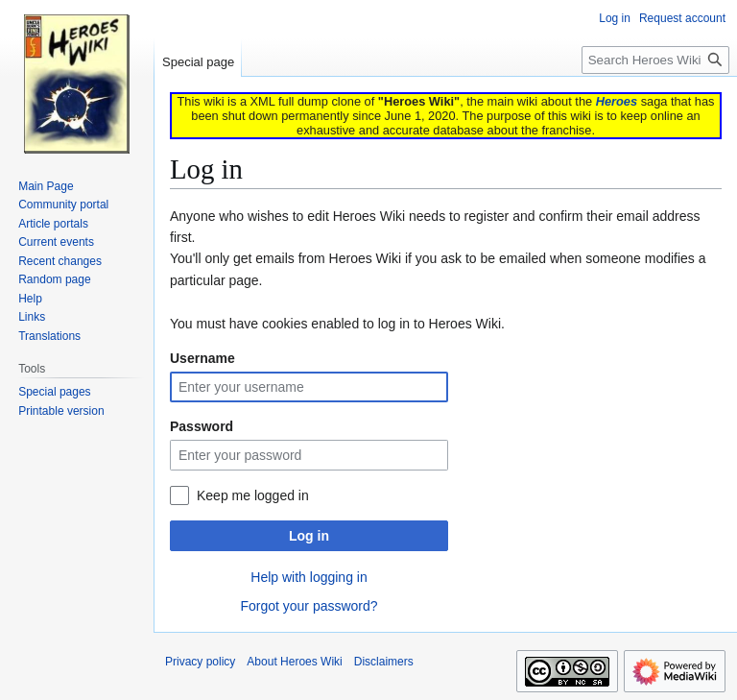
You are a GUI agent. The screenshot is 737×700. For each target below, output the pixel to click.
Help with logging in (309, 577)
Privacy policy (200, 662)
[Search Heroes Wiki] (655, 60)
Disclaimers (384, 662)
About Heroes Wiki (294, 662)
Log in (309, 536)
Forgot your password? (309, 606)
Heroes (617, 101)
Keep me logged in (253, 495)
